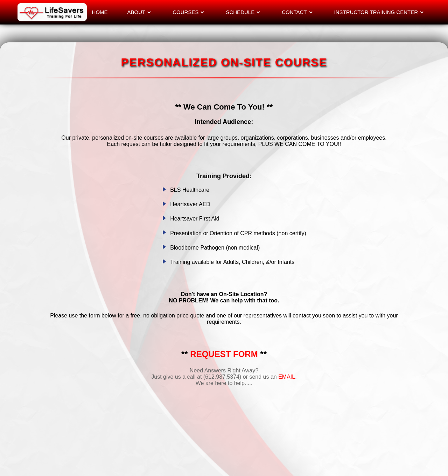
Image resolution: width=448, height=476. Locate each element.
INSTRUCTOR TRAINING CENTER (376, 12)
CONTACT (294, 12)
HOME (100, 12)
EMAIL (287, 377)
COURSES (185, 12)
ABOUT (136, 12)
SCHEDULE (240, 12)
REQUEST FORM (224, 354)
